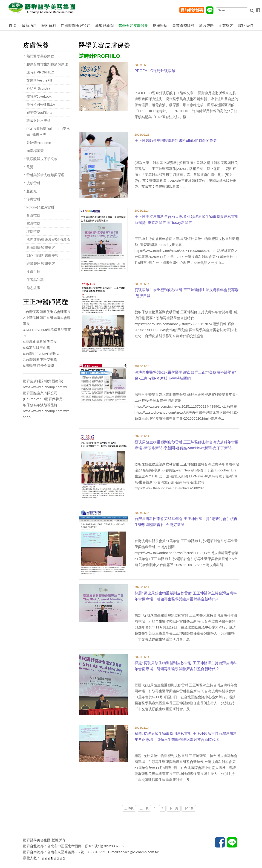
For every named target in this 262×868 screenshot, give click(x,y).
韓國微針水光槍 (39, 121)
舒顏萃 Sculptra (38, 88)
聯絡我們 (246, 25)
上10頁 (129, 808)
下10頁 (189, 808)
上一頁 (144, 808)
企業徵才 (226, 25)
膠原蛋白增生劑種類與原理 (47, 64)
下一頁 (174, 808)
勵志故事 (33, 288)
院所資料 (49, 25)
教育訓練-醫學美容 (41, 247)
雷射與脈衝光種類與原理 (45, 175)
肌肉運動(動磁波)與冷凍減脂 (48, 239)
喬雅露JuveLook (39, 96)
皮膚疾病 (160, 25)
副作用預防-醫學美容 (43, 256)
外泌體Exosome (39, 143)
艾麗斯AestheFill (39, 80)
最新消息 (29, 25)
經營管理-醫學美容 (41, 264)
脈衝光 (32, 191)
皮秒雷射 (33, 183)
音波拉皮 (33, 215)
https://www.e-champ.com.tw (45, 387)
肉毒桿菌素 (35, 151)
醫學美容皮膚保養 (133, 25)
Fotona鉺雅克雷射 (40, 207)
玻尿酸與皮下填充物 (42, 159)
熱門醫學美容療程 (40, 56)
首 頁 (13, 25)
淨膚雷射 (33, 199)
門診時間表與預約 (76, 25)
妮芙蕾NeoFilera (39, 113)
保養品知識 (35, 280)
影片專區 (207, 25)
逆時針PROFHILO (40, 72)
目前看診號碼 (192, 10)
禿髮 (30, 167)
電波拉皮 (33, 223)
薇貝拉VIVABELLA (41, 104)
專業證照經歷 (183, 25)
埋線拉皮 (33, 231)
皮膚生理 (33, 272)
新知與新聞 (104, 25)
